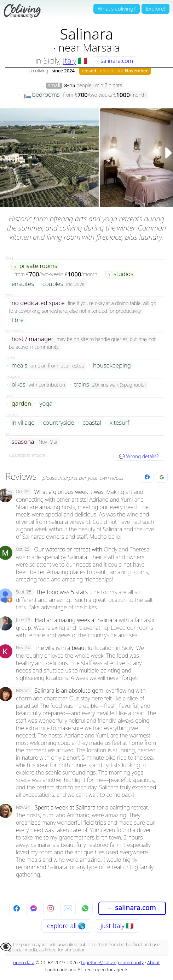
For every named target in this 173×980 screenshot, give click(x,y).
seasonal (24, 442)
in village (23, 423)
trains (82, 385)
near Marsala (89, 47)
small (54, 86)
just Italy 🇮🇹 (117, 926)
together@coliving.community (112, 962)
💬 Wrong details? (139, 456)
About (154, 962)
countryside (58, 423)
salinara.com (113, 61)
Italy (69, 60)
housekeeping (112, 366)
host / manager (33, 339)
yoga (46, 404)
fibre (18, 320)
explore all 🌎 (66, 926)
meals (19, 366)
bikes (19, 385)
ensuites (23, 284)
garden (21, 404)
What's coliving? (117, 8)
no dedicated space (38, 303)
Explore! (155, 8)
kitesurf (120, 423)
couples (53, 284)
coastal (92, 423)
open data (24, 962)
